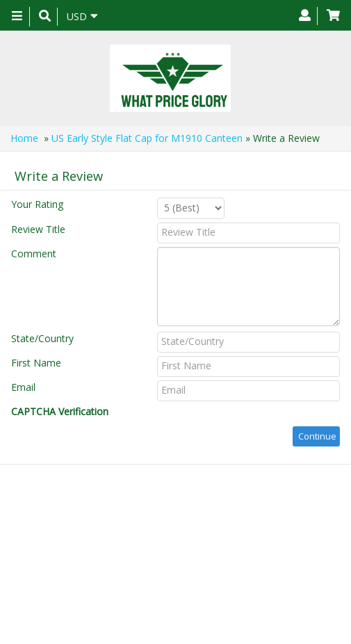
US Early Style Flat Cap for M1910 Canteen (147, 138)
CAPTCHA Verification (60, 411)
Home (24, 138)
